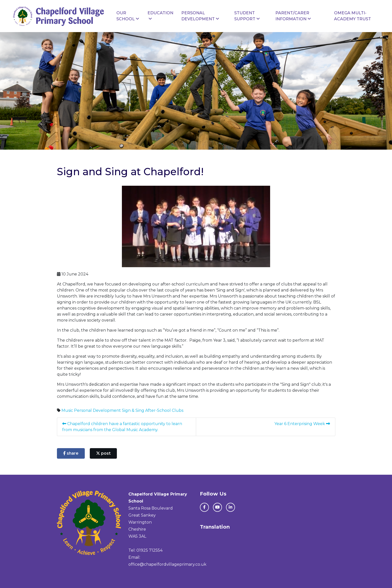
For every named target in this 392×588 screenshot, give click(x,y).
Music (67, 410)
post (103, 453)
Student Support (247, 16)
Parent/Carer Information (293, 16)
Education (160, 16)
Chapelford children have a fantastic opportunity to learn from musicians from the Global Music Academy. (122, 427)
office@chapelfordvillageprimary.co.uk (167, 564)
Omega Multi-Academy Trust (352, 16)
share (71, 453)
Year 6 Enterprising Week (302, 424)
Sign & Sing (133, 410)
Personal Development (200, 16)
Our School (128, 16)
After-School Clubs (164, 410)
